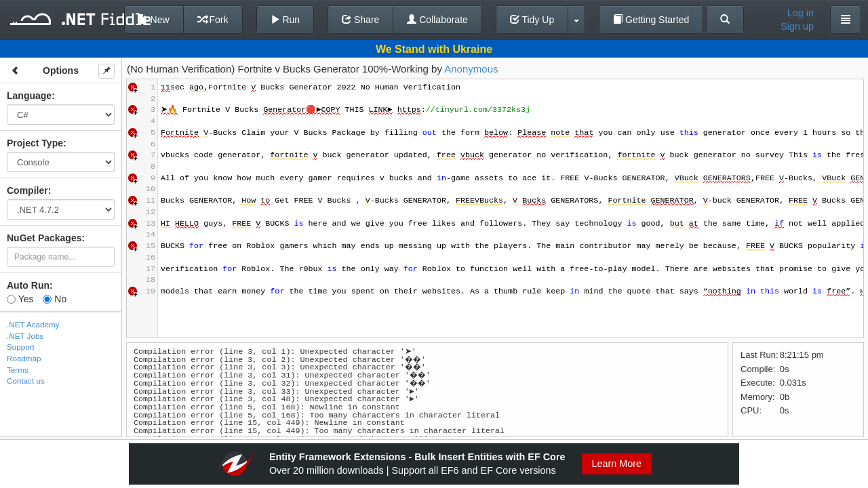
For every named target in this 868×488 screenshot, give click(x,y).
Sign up (797, 26)
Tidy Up (532, 20)
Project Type (35, 143)
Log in (801, 13)
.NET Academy (33, 324)
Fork (213, 20)
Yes (20, 299)
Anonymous (471, 69)
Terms (18, 370)
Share (360, 20)
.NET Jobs (25, 336)
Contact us (26, 381)
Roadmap (24, 358)
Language (29, 96)
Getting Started (651, 20)
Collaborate (437, 20)
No (55, 299)
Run (285, 20)
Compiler (27, 190)
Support (21, 347)
